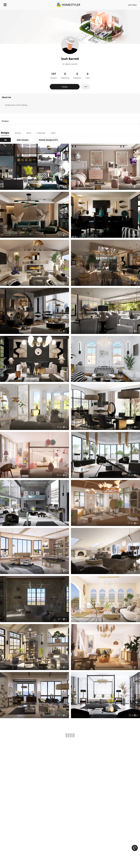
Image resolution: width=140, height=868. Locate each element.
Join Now (133, 5)
